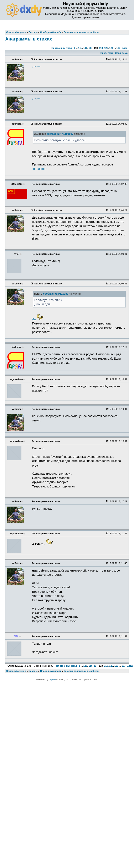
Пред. (69, 48)
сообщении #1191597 (60, 134)
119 (101, 48)
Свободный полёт (51, 671)
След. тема (121, 53)
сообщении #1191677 (56, 294)
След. (125, 48)
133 (118, 48)
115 (80, 48)
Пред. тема (107, 53)
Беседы (33, 671)
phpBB (52, 679)
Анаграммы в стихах (29, 39)
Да (34, 319)
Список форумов (16, 671)
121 (111, 48)
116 (85, 48)
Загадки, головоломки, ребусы (81, 671)
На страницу (58, 48)
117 (91, 48)
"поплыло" (39, 169)
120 (106, 48)
